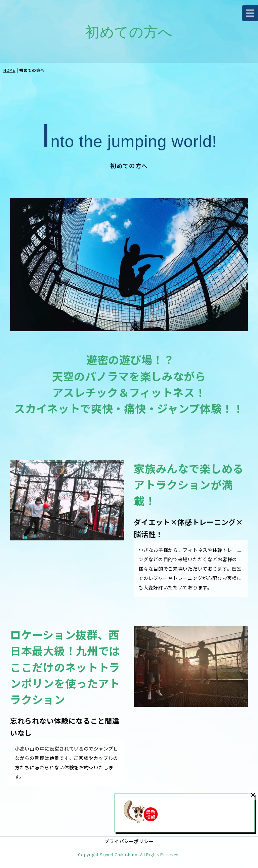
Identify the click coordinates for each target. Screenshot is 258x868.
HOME (9, 70)
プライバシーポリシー (129, 841)
